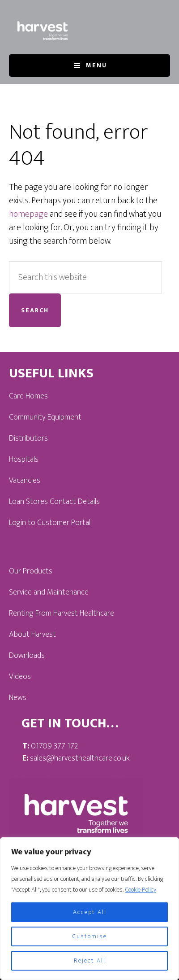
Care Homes (28, 396)
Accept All (90, 912)
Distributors (28, 438)
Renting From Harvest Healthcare (62, 613)
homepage (28, 214)
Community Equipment (45, 417)
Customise (90, 936)
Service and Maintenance (49, 592)
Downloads (27, 656)
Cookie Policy (141, 890)
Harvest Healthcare (43, 31)
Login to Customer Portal (50, 523)
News (18, 698)
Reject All (90, 960)
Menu (96, 65)
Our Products (31, 571)
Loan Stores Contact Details (54, 502)
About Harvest (32, 634)
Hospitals (24, 459)
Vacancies (25, 481)
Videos (20, 677)
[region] (89, 909)
